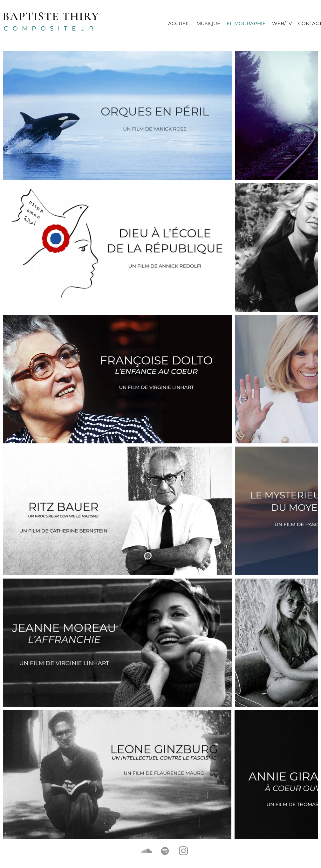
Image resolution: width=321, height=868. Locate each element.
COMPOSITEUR (51, 28)
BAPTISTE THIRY (51, 16)
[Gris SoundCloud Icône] (147, 851)
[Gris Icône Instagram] (183, 851)
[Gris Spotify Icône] (165, 851)
